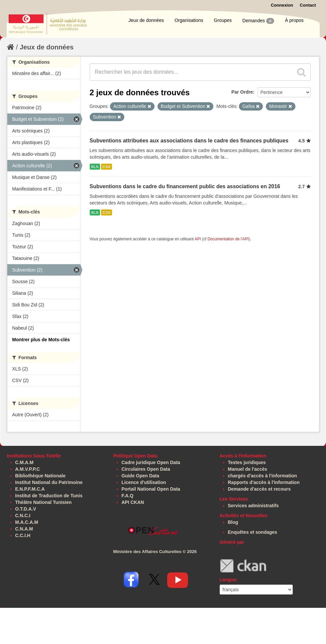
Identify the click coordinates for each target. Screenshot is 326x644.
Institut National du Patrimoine (49, 482)
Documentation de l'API (228, 239)
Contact (308, 5)
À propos (294, 20)
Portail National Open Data (151, 489)
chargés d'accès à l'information (263, 476)
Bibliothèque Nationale (41, 476)
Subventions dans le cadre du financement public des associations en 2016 (185, 186)
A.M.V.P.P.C (28, 469)
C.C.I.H (23, 535)
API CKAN (133, 502)
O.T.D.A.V (26, 509)
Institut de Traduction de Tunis (49, 496)
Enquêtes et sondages (253, 532)
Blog (233, 522)
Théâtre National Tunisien (44, 502)
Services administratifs (253, 506)
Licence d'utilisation (144, 482)
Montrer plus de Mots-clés (41, 340)
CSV (106, 167)
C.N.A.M (24, 529)
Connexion (282, 5)
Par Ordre (242, 92)
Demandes (258, 21)
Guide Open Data (141, 476)
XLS (95, 167)
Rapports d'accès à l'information (264, 482)
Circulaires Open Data (146, 469)
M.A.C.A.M (27, 522)
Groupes (223, 20)
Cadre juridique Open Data (151, 462)
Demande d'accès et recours (259, 489)
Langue (228, 580)
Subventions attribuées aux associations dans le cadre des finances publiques (189, 141)
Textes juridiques (247, 462)
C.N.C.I (23, 516)
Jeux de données (146, 20)
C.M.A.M (24, 462)
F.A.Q (128, 496)
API (198, 239)
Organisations (189, 20)
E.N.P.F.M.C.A (30, 489)
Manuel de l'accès (248, 469)
